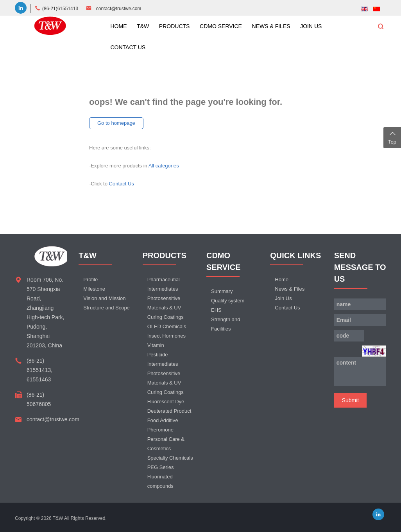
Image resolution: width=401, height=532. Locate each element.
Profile (90, 279)
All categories (164, 166)
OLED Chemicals (167, 326)
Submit (351, 400)
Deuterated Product (169, 411)
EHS (216, 310)
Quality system (228, 301)
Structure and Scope (107, 308)
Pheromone (160, 430)
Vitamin (156, 345)
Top (392, 137)
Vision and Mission (104, 298)
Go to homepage (116, 123)
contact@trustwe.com (119, 9)
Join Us (283, 298)
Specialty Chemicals (170, 458)
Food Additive (163, 420)
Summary (222, 291)
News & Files (290, 289)
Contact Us (122, 184)
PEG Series (161, 467)
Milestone (94, 289)
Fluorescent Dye (166, 402)
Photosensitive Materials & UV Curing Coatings (166, 308)
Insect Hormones (166, 336)
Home (282, 279)
